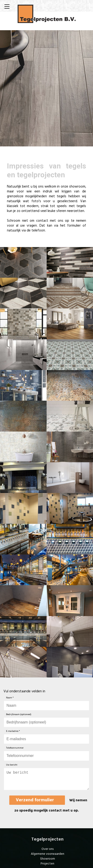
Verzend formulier (35, 804)
